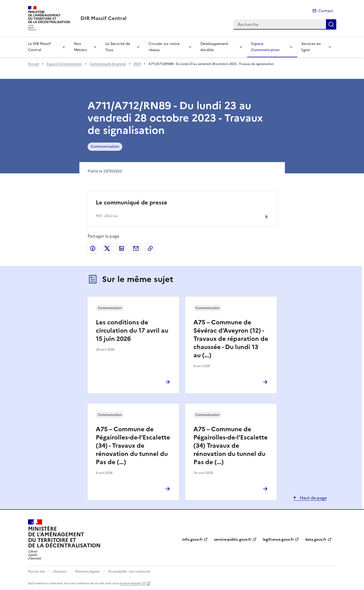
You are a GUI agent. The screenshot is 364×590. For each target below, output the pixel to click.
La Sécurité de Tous (118, 47)
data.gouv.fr (316, 540)
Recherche (331, 24)
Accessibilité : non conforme (129, 572)
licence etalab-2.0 (132, 583)
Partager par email (136, 248)
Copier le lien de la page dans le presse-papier (150, 248)
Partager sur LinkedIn (122, 248)
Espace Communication (265, 47)
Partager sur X (107, 248)
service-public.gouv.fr (233, 540)
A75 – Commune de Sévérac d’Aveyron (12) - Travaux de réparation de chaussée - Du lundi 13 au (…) (231, 339)
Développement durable (214, 47)
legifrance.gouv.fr (278, 540)
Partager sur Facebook (93, 248)
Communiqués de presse (108, 64)
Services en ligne (311, 47)
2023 (137, 64)
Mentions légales (87, 572)
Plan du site (36, 572)
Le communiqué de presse (132, 203)
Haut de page (313, 498)
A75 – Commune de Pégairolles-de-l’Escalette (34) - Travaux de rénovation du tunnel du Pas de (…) (133, 446)
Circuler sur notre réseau (164, 47)
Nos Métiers (80, 47)
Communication (105, 147)
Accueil (34, 64)
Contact (326, 11)
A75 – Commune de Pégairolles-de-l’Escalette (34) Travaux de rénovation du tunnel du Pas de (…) (231, 446)
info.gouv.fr (192, 540)
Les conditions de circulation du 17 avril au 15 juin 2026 (132, 331)
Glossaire (60, 572)
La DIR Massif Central (39, 47)
